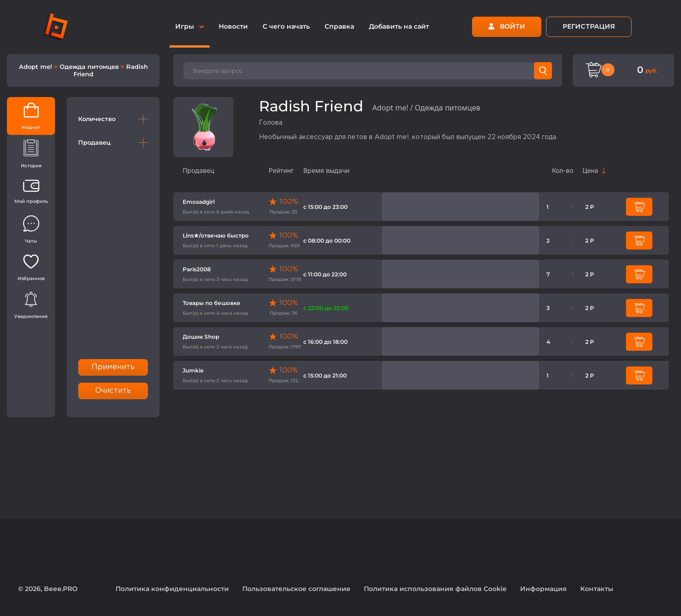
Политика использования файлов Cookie (435, 589)
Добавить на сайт (399, 26)
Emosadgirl (199, 202)
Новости (233, 26)
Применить (113, 367)
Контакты (597, 589)
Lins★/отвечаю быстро (216, 235)
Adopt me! (37, 67)
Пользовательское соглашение (296, 589)
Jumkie (193, 370)
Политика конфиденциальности (172, 589)
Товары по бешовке (212, 303)
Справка (339, 26)
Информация (543, 589)
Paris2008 (197, 269)
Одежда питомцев (90, 67)
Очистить (113, 391)
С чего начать (286, 26)
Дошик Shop (201, 337)
